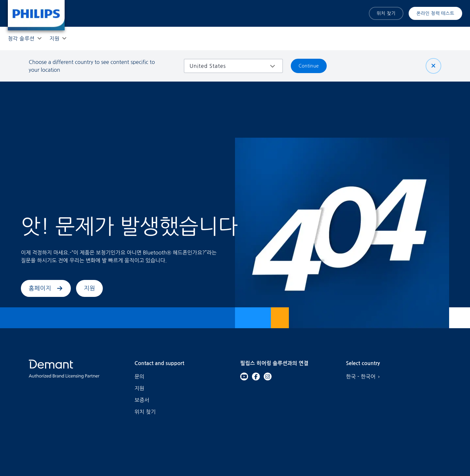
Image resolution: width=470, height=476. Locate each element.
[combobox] (229, 66)
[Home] (36, 15)
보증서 (142, 400)
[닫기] (433, 66)
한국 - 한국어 (364, 376)
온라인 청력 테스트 (435, 13)
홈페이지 (46, 288)
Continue (309, 66)
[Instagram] (268, 376)
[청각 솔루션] (21, 38)
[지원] (55, 38)
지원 (89, 288)
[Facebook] (256, 376)
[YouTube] (244, 376)
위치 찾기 (386, 13)
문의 (140, 376)
